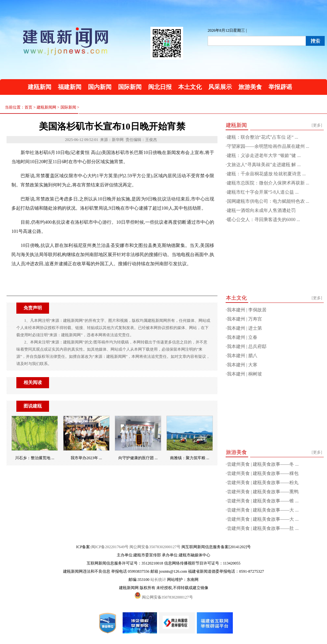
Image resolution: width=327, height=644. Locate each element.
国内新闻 (100, 87)
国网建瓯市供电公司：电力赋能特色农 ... (268, 201)
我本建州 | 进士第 (245, 328)
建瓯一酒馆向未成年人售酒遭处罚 (261, 210)
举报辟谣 (280, 87)
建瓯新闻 (40, 87)
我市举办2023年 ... (86, 458)
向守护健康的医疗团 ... (138, 458)
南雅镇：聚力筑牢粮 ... (190, 458)
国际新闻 (130, 87)
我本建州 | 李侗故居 (247, 310)
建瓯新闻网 (46, 107)
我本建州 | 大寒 (242, 365)
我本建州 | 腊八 (242, 356)
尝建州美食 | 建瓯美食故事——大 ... (263, 510)
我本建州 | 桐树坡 (245, 374)
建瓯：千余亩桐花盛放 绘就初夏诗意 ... (267, 174)
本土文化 (190, 87)
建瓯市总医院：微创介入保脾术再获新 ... (268, 183)
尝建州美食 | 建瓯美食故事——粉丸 (263, 483)
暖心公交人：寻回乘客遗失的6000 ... (264, 220)
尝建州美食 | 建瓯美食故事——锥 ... (263, 501)
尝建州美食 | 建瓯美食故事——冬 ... (263, 464)
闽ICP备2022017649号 (110, 547)
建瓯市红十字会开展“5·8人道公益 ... (263, 192)
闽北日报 (160, 87)
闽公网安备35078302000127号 (155, 547)
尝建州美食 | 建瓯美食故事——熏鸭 (263, 492)
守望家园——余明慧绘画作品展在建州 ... (268, 146)
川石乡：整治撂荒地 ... (35, 458)
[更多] (317, 125)
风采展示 (220, 87)
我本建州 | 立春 (242, 337)
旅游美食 (250, 87)
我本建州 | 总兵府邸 (247, 347)
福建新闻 (70, 87)
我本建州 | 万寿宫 (245, 319)
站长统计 (158, 580)
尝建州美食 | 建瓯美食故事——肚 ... (263, 528)
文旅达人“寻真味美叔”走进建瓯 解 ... (264, 165)
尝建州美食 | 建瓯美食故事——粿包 (263, 473)
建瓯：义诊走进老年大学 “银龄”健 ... (264, 156)
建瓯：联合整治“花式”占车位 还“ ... (263, 137)
